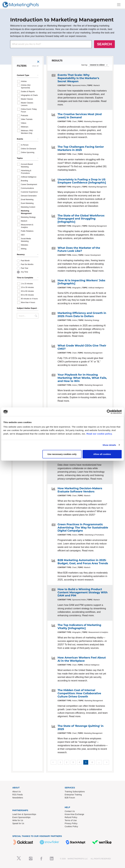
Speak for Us (18, 823)
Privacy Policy (71, 823)
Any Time (24, 272)
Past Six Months (27, 264)
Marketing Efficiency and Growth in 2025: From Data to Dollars (82, 315)
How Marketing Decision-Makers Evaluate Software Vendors (80, 490)
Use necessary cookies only (62, 454)
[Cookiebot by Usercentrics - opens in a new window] (109, 412)
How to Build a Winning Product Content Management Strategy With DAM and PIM (83, 592)
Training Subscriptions (75, 792)
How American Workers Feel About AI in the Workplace (82, 659)
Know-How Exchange (74, 814)
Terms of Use (71, 820)
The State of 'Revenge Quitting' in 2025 (81, 728)
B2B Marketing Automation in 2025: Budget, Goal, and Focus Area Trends (83, 562)
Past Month (25, 261)
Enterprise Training (73, 795)
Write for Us (18, 820)
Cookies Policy (71, 826)
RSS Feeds (18, 795)
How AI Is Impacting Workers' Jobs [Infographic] (81, 282)
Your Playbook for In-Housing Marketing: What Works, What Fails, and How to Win (82, 378)
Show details (109, 445)
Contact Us (70, 811)
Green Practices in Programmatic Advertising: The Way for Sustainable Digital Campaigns (83, 528)
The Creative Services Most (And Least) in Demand (80, 116)
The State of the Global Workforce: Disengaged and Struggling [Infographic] (81, 219)
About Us (17, 792)
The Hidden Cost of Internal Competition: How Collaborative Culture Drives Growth (79, 693)
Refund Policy (71, 817)
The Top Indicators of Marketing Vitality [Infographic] (79, 627)
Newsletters (18, 798)
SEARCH (104, 44)
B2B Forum (70, 798)
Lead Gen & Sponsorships (24, 814)
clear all (35, 66)
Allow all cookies (102, 454)
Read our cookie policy (99, 434)
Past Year (24, 268)
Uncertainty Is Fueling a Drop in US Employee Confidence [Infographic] (82, 181)
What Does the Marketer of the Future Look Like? (79, 249)
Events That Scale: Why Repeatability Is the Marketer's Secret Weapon (78, 78)
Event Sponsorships (21, 817)
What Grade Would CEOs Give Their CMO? (82, 347)
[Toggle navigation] (119, 5)
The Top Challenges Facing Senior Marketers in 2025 (81, 148)
